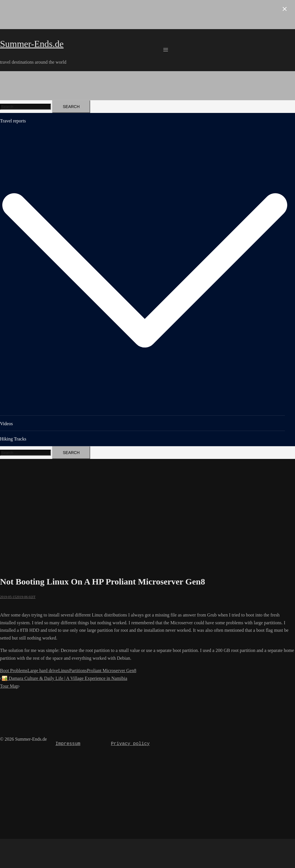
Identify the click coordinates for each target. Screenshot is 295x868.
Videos (6, 424)
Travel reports (13, 121)
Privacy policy (130, 744)
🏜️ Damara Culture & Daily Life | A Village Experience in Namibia (65, 678)
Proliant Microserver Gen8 (111, 671)
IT (34, 597)
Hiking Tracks (13, 439)
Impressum (68, 744)
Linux (64, 671)
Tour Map (9, 686)
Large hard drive (43, 671)
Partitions (78, 671)
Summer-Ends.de (32, 44)
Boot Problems (14, 671)
